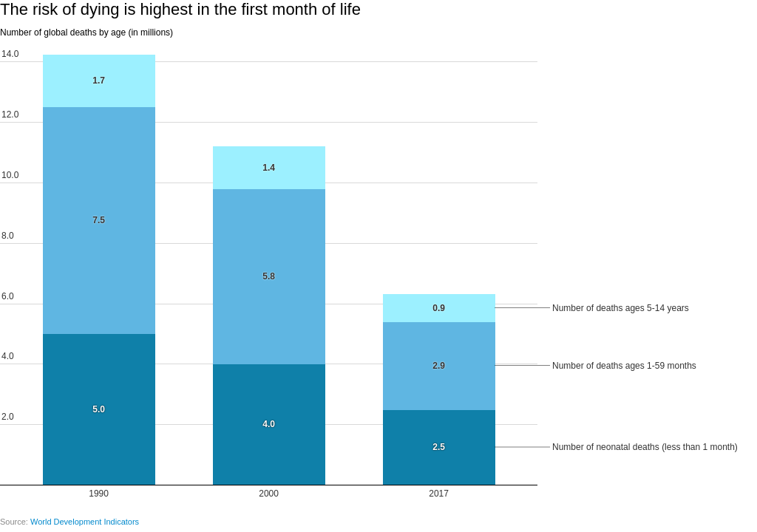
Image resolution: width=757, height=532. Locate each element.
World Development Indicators (85, 522)
